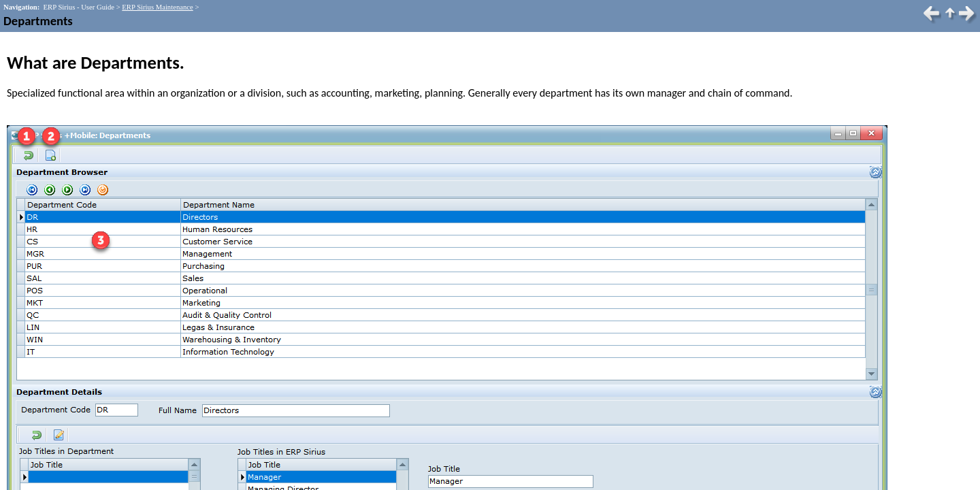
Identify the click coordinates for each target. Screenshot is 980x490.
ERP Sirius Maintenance (157, 7)
